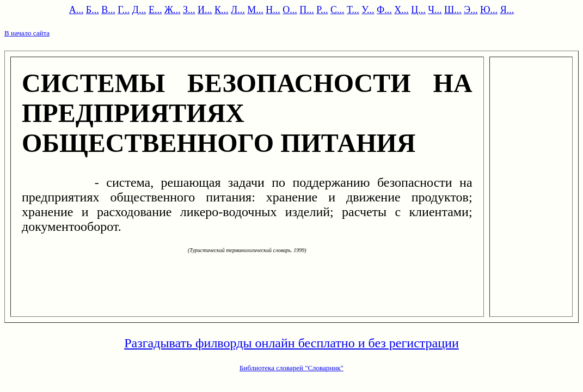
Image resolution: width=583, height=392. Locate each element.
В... (108, 10)
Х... (401, 10)
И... (205, 10)
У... (368, 10)
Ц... (418, 10)
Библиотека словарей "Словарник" (291, 368)
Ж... (173, 10)
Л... (238, 10)
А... (76, 10)
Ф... (384, 10)
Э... (471, 10)
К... (222, 10)
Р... (322, 10)
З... (189, 10)
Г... (124, 10)
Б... (93, 10)
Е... (155, 10)
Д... (139, 10)
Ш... (453, 10)
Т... (353, 10)
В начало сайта (27, 33)
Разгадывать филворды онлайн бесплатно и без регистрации (291, 343)
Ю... (489, 10)
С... (337, 10)
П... (307, 10)
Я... (507, 10)
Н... (273, 10)
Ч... (435, 10)
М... (255, 10)
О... (290, 10)
